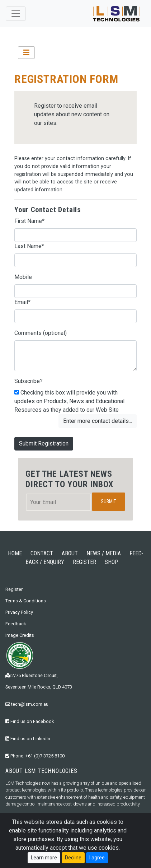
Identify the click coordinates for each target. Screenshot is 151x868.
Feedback (16, 624)
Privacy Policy (19, 612)
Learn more (44, 858)
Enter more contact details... (98, 421)
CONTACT (42, 553)
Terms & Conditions (26, 601)
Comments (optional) (41, 333)
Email (22, 302)
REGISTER (84, 562)
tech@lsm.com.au (27, 704)
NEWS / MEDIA (104, 553)
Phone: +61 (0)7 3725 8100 (35, 756)
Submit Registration (44, 444)
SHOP (112, 562)
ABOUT (70, 553)
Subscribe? (29, 381)
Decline (73, 858)
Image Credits (20, 635)
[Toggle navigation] (16, 14)
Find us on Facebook (30, 721)
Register (14, 589)
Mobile (23, 277)
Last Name (29, 246)
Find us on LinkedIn (28, 739)
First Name (29, 221)
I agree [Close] (97, 858)
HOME (15, 553)
